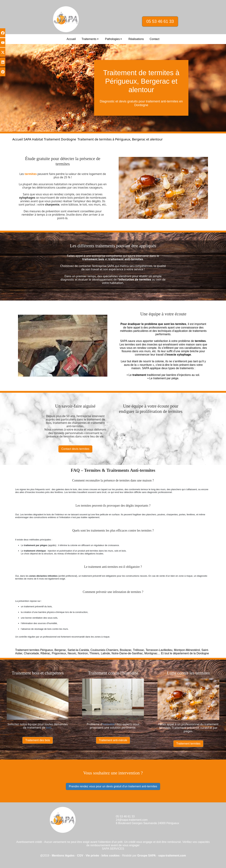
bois (49, 728)
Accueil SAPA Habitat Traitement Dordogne (44, 139)
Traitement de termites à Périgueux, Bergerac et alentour (120, 139)
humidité (109, 724)
